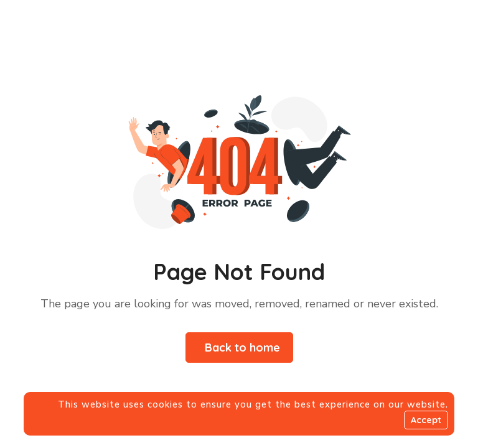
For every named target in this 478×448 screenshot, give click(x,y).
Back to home (242, 348)
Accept (426, 420)
